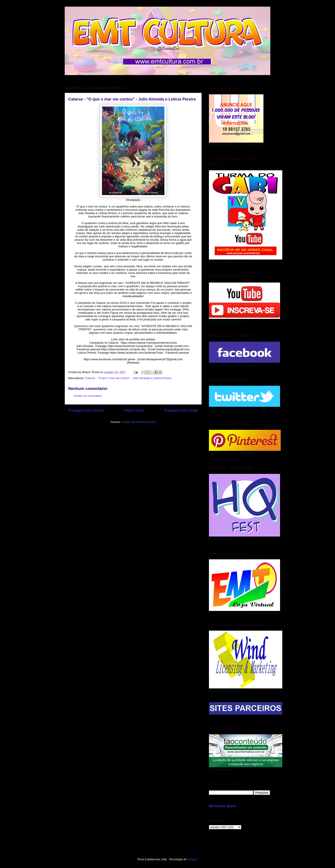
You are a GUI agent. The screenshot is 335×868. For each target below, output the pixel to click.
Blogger (192, 859)
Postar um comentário (88, 396)
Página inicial (134, 410)
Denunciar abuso (223, 806)
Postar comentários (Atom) (139, 422)
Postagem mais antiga (181, 410)
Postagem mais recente (86, 410)
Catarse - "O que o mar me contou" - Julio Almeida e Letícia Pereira (128, 378)
